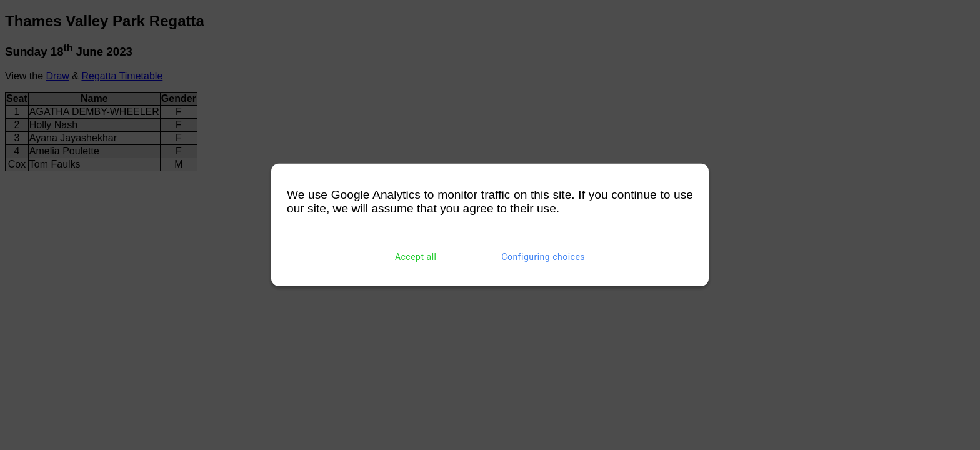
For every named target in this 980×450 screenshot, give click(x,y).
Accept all (416, 257)
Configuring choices (543, 257)
